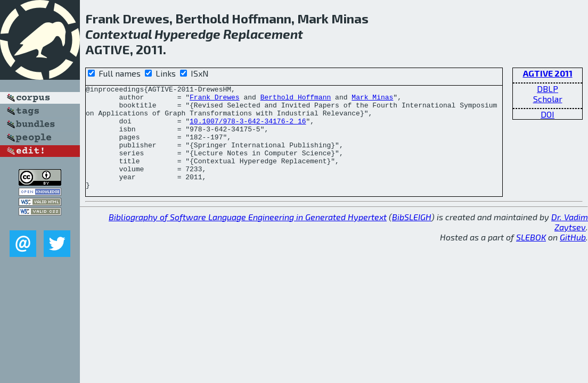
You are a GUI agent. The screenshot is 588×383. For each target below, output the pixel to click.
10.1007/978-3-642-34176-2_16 (248, 129)
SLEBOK (531, 258)
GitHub (573, 258)
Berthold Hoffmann (296, 100)
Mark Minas (372, 100)
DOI (548, 114)
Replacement (263, 34)
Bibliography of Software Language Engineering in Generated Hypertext (248, 238)
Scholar (548, 99)
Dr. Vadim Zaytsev (570, 243)
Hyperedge (187, 34)
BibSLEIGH (412, 238)
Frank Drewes (215, 100)
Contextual (119, 34)
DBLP (548, 89)
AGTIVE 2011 (548, 73)
